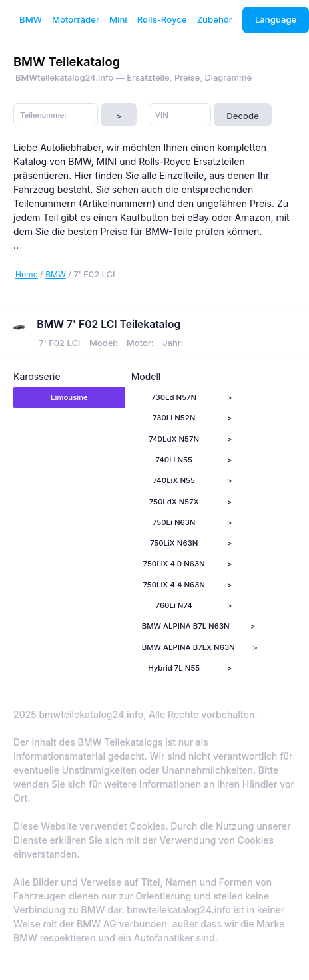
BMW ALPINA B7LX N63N (188, 647)
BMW (31, 19)
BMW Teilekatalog (67, 61)
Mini (118, 19)
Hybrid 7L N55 (174, 668)
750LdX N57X (174, 502)
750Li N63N (174, 522)
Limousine (69, 397)
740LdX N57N (174, 439)
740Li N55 (173, 460)
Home (27, 274)
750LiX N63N (174, 543)
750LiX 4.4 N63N (174, 585)
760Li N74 (174, 605)
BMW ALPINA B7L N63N (186, 626)
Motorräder (76, 19)
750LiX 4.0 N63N (174, 564)
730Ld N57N (174, 397)
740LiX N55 (174, 480)
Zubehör (215, 19)
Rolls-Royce (162, 19)
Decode (243, 116)
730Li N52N (174, 418)
